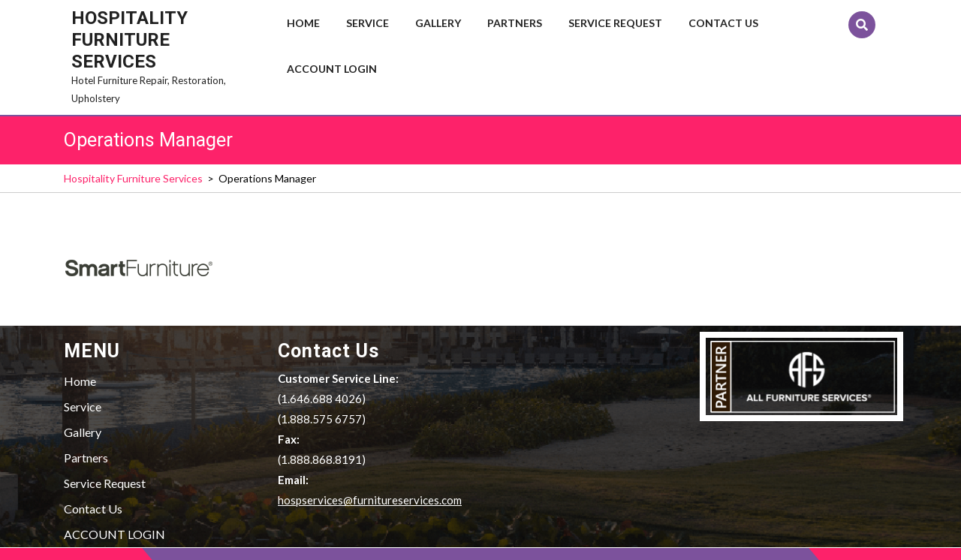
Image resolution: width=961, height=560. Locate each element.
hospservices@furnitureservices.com (370, 500)
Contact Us (723, 23)
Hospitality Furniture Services (130, 40)
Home (303, 23)
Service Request (615, 23)
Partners (515, 23)
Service (368, 23)
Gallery (438, 23)
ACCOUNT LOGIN (332, 69)
